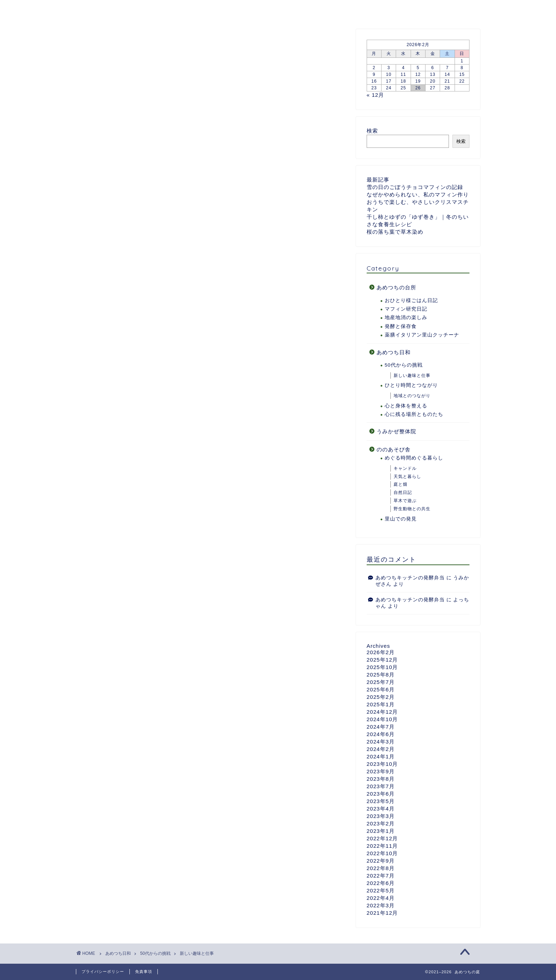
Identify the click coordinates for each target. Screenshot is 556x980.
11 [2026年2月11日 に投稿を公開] (403, 75)
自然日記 (403, 493)
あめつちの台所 (198, 10)
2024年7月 (381, 727)
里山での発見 (401, 519)
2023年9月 (381, 772)
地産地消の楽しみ (406, 318)
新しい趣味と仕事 (95, 40)
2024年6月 (381, 734)
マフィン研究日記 (406, 309)
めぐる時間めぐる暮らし (414, 459)
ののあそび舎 (306, 10)
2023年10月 (382, 764)
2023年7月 (381, 787)
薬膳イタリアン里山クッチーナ (422, 335)
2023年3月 (381, 816)
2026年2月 (381, 653)
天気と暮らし (407, 477)
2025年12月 (382, 660)
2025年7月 (381, 682)
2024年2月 (381, 749)
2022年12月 (382, 839)
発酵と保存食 (401, 327)
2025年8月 (381, 675)
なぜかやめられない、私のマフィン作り (418, 195)
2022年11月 (382, 846)
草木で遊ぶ (405, 501)
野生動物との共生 (412, 509)
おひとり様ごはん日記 (411, 301)
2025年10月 (382, 667)
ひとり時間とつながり (411, 386)
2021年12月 (382, 913)
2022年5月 (381, 891)
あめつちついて (139, 10)
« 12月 (376, 95)
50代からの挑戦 (404, 365)
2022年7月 (381, 876)
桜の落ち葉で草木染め (395, 232)
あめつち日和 (254, 10)
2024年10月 (382, 720)
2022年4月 (381, 898)
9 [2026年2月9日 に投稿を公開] (374, 75)
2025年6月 (381, 690)
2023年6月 (381, 794)
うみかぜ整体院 (396, 432)
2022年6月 (381, 883)
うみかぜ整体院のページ (372, 10)
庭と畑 (401, 485)
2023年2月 (381, 824)
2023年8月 (381, 779)
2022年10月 (382, 854)
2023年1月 (381, 831)
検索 (372, 131)
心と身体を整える (406, 406)
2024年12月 (382, 712)
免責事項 (144, 971)
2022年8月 (381, 868)
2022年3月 (381, 906)
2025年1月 (381, 705)
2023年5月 (381, 801)
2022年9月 (381, 861)
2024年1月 (381, 757)
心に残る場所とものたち (414, 415)
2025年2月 (381, 697)
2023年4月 (381, 809)
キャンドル (405, 469)
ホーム (93, 10)
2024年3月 (381, 742)
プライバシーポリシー (103, 971)
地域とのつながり (412, 396)
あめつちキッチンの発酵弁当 (410, 578)
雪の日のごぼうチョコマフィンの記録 (415, 187)
